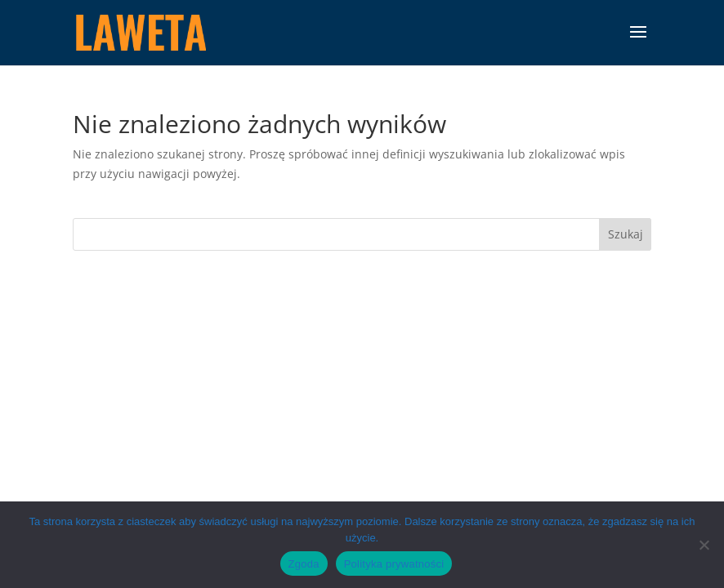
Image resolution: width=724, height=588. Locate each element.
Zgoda (304, 564)
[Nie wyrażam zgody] (704, 545)
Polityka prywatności (394, 564)
